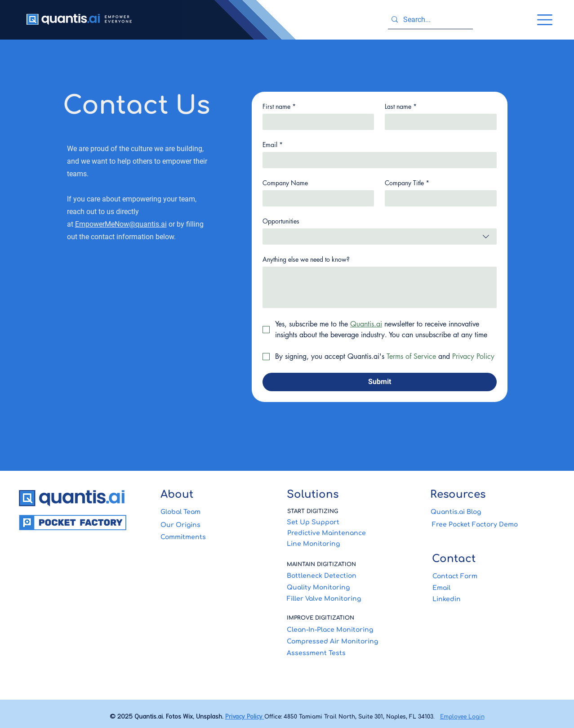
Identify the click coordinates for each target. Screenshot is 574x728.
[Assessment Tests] (342, 653)
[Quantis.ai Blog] (486, 512)
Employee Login (462, 717)
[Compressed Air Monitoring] (342, 641)
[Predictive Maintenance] (342, 533)
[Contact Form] (486, 576)
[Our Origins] (216, 525)
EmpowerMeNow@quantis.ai (121, 224)
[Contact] (486, 558)
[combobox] (380, 237)
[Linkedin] (486, 599)
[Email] (377, 160)
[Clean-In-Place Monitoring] (342, 630)
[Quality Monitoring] (342, 588)
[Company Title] (438, 198)
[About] (216, 494)
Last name (401, 106)
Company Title (407, 183)
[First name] (316, 122)
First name (279, 106)
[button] (545, 20)
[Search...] (429, 20)
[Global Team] (214, 512)
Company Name (285, 183)
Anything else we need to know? (306, 259)
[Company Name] (316, 198)
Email (273, 145)
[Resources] (485, 494)
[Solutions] (342, 494)
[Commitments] (216, 537)
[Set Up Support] (342, 523)
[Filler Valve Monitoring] (342, 599)
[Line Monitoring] (342, 544)
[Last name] (438, 122)
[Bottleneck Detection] (342, 576)
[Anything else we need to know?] (380, 287)
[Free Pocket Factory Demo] (486, 524)
